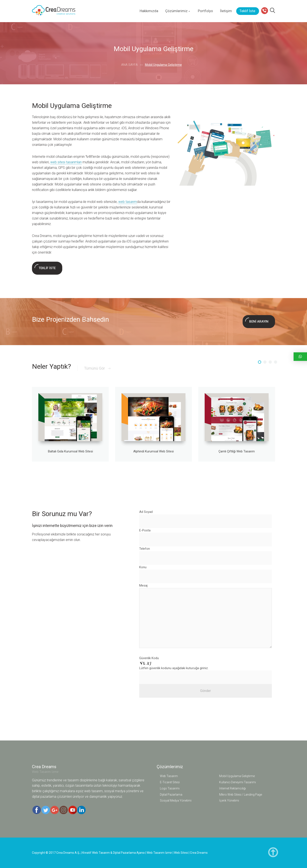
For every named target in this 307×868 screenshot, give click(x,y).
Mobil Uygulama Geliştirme (237, 776)
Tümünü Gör (97, 368)
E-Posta (145, 530)
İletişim (226, 11)
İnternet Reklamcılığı (232, 788)
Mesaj (143, 585)
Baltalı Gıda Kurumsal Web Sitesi (70, 451)
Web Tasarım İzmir (45, 772)
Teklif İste (247, 11)
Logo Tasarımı (170, 788)
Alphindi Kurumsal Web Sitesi (153, 451)
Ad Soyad (146, 512)
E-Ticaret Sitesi (170, 782)
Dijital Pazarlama (171, 795)
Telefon (145, 549)
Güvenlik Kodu (149, 658)
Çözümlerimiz (178, 11)
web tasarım (128, 202)
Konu (143, 567)
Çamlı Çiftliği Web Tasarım (237, 451)
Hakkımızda (149, 11)
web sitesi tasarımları (66, 162)
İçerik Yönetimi (229, 801)
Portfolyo (205, 11)
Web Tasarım (169, 776)
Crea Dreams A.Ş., (68, 853)
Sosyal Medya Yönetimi (176, 801)
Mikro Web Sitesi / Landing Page (241, 795)
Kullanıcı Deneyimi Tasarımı (237, 782)
